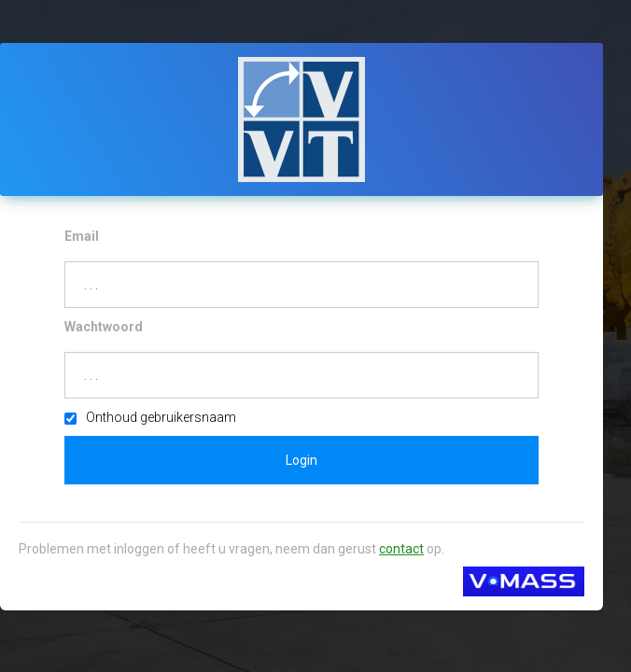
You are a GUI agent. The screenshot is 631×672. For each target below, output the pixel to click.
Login (301, 460)
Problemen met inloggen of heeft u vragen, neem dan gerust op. (231, 549)
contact (401, 549)
